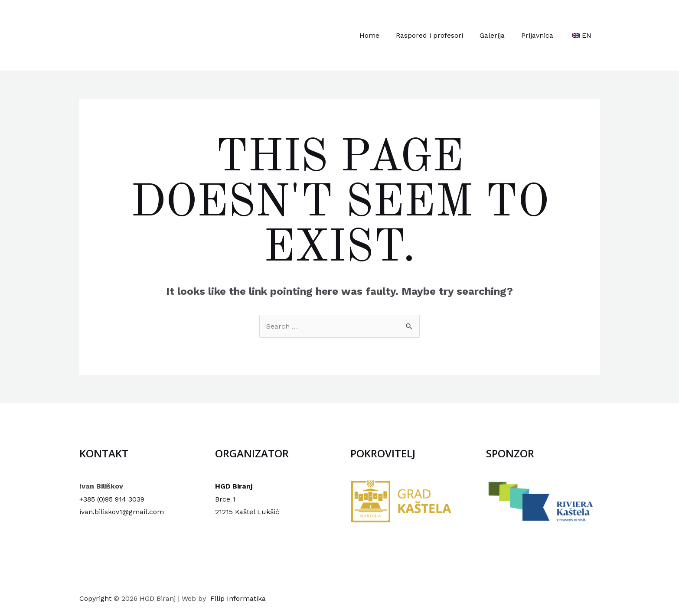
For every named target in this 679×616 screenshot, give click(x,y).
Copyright (95, 598)
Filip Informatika (238, 598)
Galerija (499, 35)
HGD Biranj (234, 486)
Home (381, 35)
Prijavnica (541, 35)
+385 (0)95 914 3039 (112, 499)
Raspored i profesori (439, 35)
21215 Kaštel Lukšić (247, 512)
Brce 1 (225, 499)
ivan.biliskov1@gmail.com (122, 512)
